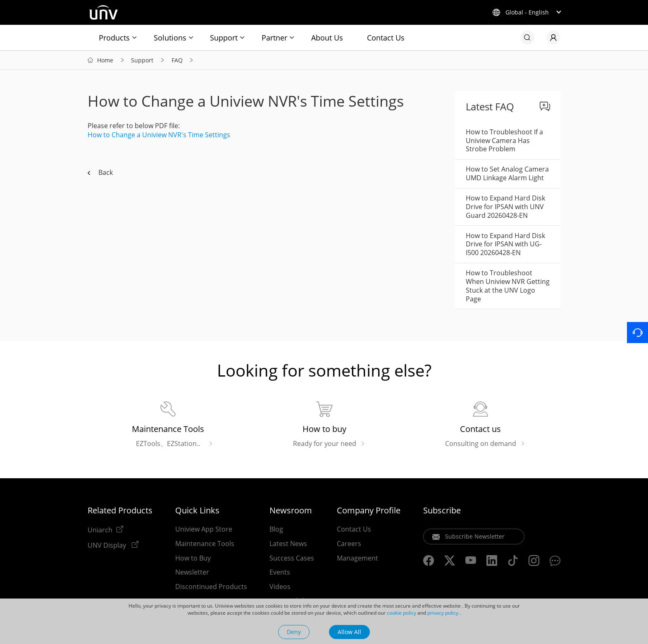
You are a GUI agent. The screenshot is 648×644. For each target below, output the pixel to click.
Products (114, 38)
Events (280, 572)
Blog (276, 529)
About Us (327, 38)
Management (357, 558)
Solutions (170, 38)
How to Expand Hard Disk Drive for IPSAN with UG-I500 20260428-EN (505, 244)
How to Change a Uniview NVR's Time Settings (159, 135)
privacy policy (443, 613)
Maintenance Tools (205, 544)
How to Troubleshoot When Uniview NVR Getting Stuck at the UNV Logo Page (508, 286)
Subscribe (442, 510)
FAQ (177, 60)
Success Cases (292, 558)
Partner (274, 38)
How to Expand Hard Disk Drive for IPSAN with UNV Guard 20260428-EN (505, 207)
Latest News (288, 544)
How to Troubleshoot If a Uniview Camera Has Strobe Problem (504, 141)
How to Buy (193, 558)
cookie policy (401, 613)
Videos (280, 587)
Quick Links (197, 510)
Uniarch (100, 530)
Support (224, 38)
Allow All (349, 632)
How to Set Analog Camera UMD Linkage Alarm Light (507, 173)
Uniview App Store (204, 529)
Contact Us (386, 38)
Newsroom (291, 510)
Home (105, 60)
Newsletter (192, 572)
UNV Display (108, 545)
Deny (294, 632)
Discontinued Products (211, 587)
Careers (349, 544)
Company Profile (369, 510)
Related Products (120, 510)
